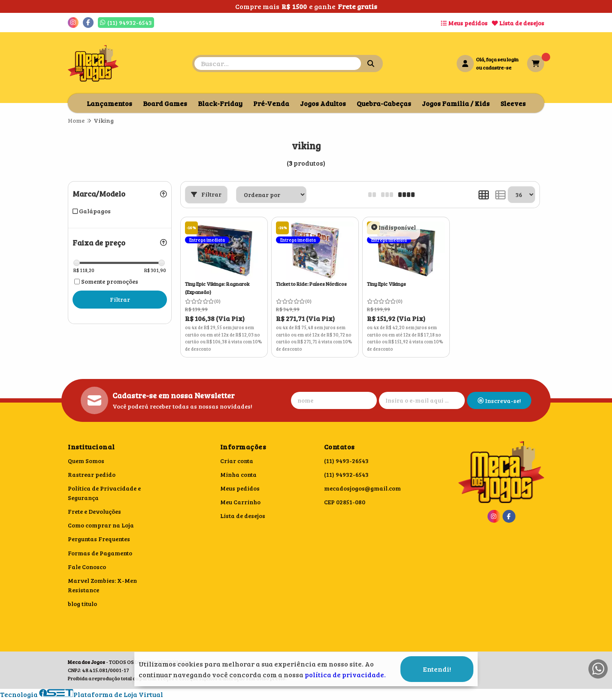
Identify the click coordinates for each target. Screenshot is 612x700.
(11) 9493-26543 (346, 461)
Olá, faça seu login (497, 59)
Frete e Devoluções (94, 511)
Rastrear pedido (92, 474)
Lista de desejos (518, 23)
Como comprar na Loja (101, 525)
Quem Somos (86, 461)
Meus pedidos (464, 23)
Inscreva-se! (499, 401)
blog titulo (82, 604)
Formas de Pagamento (100, 553)
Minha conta (238, 474)
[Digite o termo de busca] (278, 64)
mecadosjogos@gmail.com (362, 488)
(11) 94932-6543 (346, 474)
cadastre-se (497, 67)
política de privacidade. (345, 674)
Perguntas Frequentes (99, 539)
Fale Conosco (87, 567)
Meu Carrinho (240, 502)
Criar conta (237, 461)
